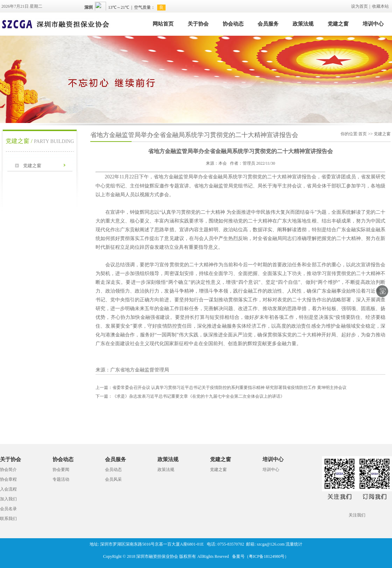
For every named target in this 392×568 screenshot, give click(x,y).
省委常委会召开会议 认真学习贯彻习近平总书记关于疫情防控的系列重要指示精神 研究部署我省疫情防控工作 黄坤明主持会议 (221, 388)
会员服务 (268, 24)
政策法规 (303, 24)
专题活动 (61, 479)
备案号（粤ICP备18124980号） (261, 556)
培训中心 (373, 24)
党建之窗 (338, 24)
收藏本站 (380, 6)
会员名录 (8, 509)
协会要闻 (61, 470)
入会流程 (8, 489)
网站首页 (163, 24)
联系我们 (8, 519)
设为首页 (359, 6)
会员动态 (113, 470)
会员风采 (113, 479)
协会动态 (233, 24)
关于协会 (198, 24)
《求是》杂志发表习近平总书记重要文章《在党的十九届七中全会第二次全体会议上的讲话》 (190, 396)
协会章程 (8, 479)
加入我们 (8, 499)
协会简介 (8, 470)
